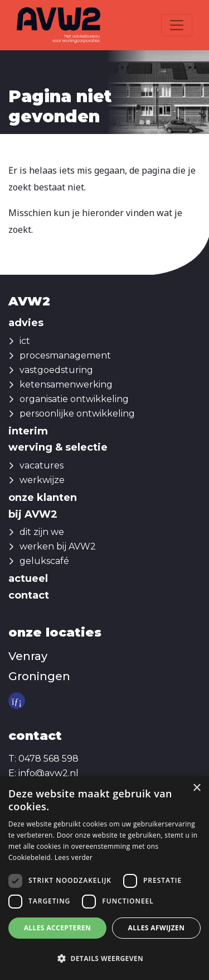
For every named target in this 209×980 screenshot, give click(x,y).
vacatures (42, 465)
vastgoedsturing (56, 370)
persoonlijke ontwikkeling (77, 413)
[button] (104, 959)
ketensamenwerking (66, 384)
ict (25, 341)
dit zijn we (42, 532)
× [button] (196, 788)
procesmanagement (65, 355)
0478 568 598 (48, 759)
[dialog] (104, 878)
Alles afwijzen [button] (157, 928)
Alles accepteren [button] (58, 928)
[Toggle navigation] (177, 25)
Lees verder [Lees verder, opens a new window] (74, 857)
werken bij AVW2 (58, 546)
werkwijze (42, 480)
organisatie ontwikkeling (74, 399)
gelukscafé (44, 561)
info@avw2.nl (48, 773)
